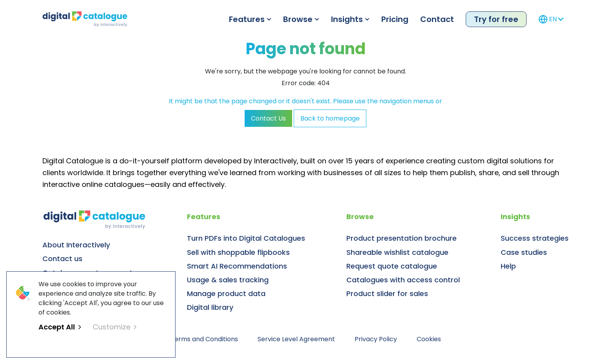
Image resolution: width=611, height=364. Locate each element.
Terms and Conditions (204, 339)
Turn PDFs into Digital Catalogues (246, 238)
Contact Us (268, 118)
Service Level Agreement (296, 339)
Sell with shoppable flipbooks (238, 252)
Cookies (429, 339)
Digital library (210, 307)
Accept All (60, 327)
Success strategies (535, 238)
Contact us (62, 259)
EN (551, 19)
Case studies (524, 252)
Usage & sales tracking (228, 280)
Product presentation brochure (402, 238)
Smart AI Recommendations (237, 266)
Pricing (395, 19)
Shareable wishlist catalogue (397, 252)
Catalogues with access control (403, 280)
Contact (437, 19)
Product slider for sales (387, 294)
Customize (114, 327)
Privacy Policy (376, 339)
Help (508, 266)
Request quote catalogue (392, 266)
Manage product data (226, 294)
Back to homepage (330, 118)
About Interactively (76, 245)
